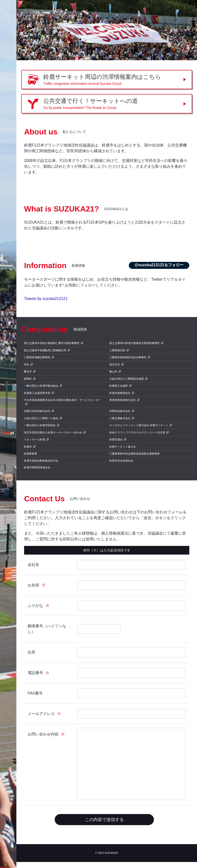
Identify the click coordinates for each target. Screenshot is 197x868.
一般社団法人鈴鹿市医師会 (40, 425)
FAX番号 (35, 693)
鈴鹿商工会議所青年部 (37, 393)
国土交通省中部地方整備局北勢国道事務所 (135, 343)
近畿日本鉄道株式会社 (37, 411)
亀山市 (113, 371)
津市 (26, 364)
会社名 (33, 565)
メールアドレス (41, 714)
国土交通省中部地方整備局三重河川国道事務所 (52, 343)
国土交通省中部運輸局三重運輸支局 (45, 350)
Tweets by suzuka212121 (46, 299)
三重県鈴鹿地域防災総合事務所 (128, 357)
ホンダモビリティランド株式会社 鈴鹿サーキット (139, 425)
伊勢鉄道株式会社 (120, 411)
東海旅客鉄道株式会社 (123, 400)
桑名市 (28, 371)
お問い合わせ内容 (43, 734)
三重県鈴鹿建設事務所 (37, 357)
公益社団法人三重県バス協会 (41, 418)
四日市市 (115, 364)
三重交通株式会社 (120, 418)
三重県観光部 (117, 350)
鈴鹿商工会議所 (119, 386)
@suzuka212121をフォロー (159, 265)
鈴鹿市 (28, 447)
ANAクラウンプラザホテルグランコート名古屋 (137, 432)
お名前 (33, 585)
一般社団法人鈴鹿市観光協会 (41, 386)
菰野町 (28, 379)
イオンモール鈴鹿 (34, 439)
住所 (32, 652)
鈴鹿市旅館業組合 (120, 393)
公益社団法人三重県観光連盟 (127, 379)
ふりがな (35, 606)
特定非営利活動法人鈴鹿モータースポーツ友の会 (53, 432)
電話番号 (35, 673)
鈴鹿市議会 (116, 439)
